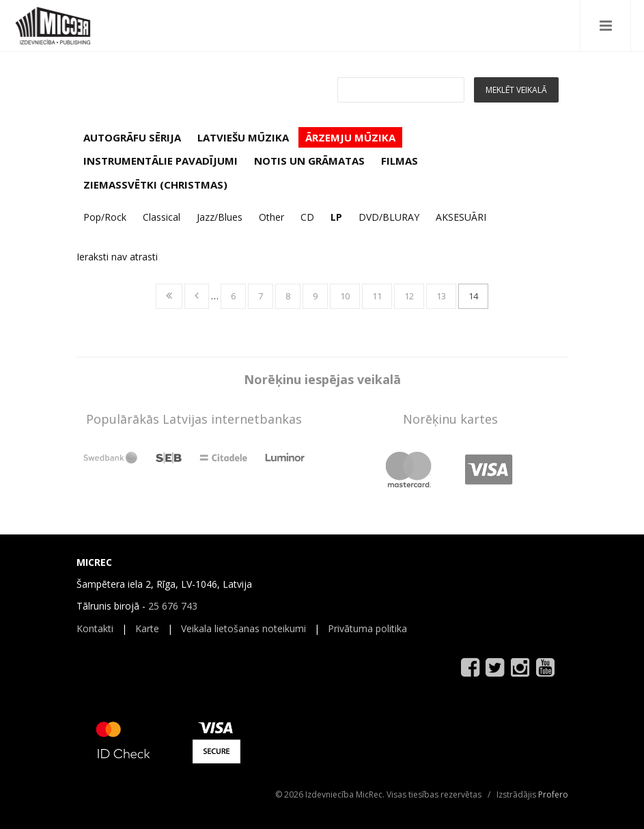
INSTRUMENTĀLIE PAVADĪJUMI (160, 161)
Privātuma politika (367, 628)
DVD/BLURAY (389, 217)
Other (271, 217)
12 (409, 296)
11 (377, 296)
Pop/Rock (105, 217)
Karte (147, 628)
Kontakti (95, 628)
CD (307, 217)
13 (441, 296)
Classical (162, 217)
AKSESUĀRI (461, 217)
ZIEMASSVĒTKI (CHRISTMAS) (155, 185)
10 (345, 296)
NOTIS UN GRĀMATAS (309, 161)
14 (473, 296)
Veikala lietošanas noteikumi (243, 628)
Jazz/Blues (220, 217)
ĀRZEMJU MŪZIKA (350, 137)
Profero (553, 794)
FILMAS (400, 161)
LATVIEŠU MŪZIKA (243, 137)
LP (336, 217)
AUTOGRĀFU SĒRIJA (132, 137)
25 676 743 (173, 606)
